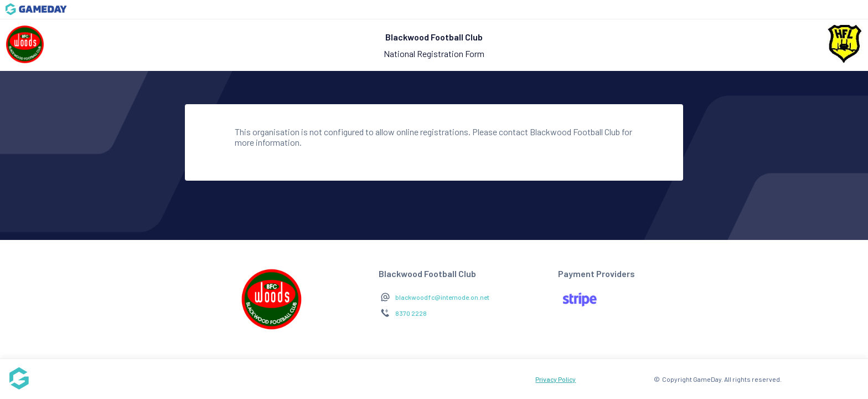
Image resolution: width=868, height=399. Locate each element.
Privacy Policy (556, 379)
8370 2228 (411, 313)
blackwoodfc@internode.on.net (442, 297)
